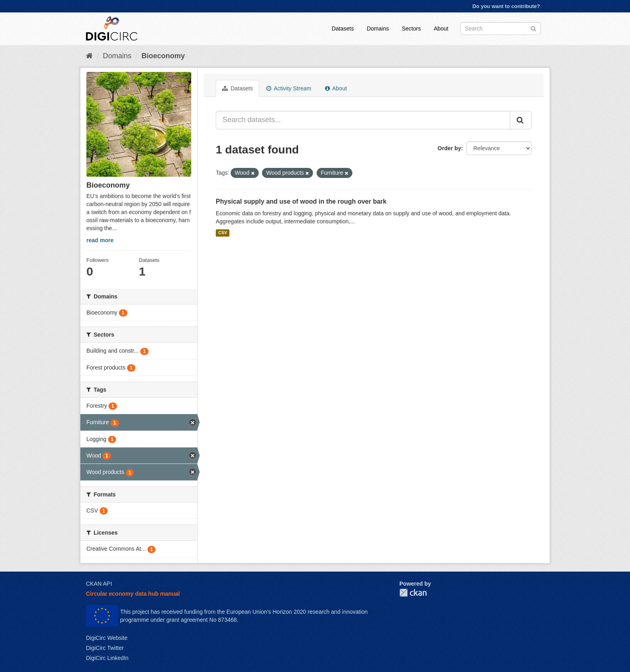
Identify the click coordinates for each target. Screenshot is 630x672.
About (441, 29)
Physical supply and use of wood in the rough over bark (301, 201)
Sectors (411, 29)
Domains (378, 29)
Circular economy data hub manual (133, 594)
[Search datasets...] (363, 120)
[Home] (89, 56)
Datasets (343, 29)
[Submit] (533, 28)
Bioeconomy (163, 56)
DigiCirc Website (107, 638)
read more (100, 240)
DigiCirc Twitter (105, 648)
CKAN (413, 593)
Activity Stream (289, 88)
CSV (223, 233)
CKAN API (99, 584)
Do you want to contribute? (506, 6)
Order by (449, 148)
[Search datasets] (501, 29)
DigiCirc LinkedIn (107, 658)
